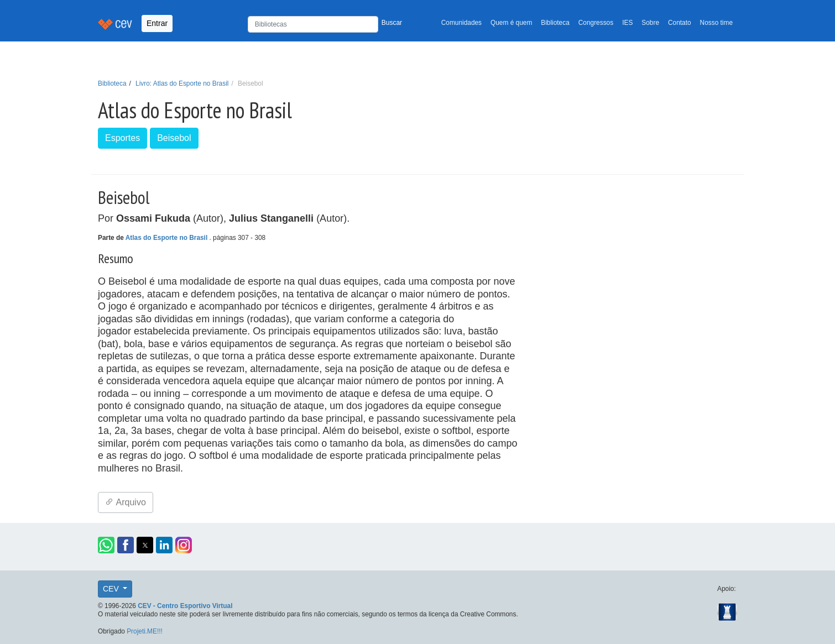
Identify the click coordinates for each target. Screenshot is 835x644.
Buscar (392, 23)
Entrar (157, 23)
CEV (112, 589)
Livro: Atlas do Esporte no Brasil (182, 83)
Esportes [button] (122, 138)
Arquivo (126, 502)
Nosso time (716, 23)
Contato (680, 23)
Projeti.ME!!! (145, 631)
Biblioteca (555, 23)
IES (627, 23)
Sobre (650, 23)
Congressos (596, 23)
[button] (106, 545)
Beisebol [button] (174, 138)
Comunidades (461, 23)
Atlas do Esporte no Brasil (168, 238)
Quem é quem (511, 23)
